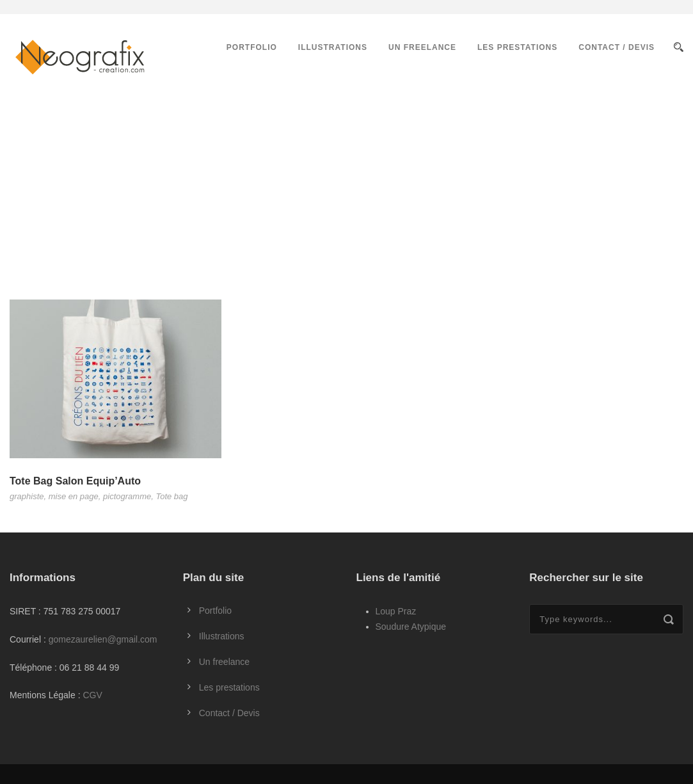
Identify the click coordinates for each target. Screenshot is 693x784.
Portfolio (252, 47)
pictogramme (127, 496)
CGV (92, 695)
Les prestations (517, 47)
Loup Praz (396, 611)
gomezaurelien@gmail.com (103, 639)
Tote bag (171, 496)
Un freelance (422, 47)
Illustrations (333, 47)
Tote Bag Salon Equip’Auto (75, 481)
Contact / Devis (617, 47)
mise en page (74, 496)
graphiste (27, 496)
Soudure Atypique (411, 627)
